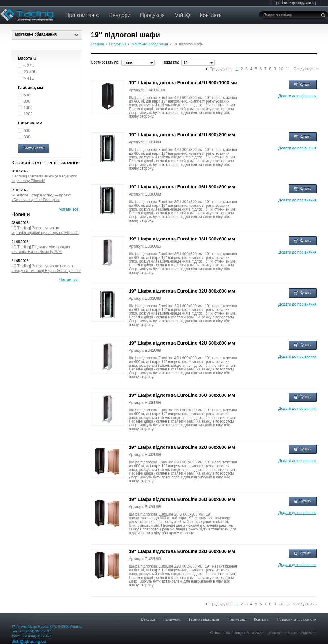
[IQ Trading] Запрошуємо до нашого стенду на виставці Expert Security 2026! (46, 268)
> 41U (29, 78)
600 (27, 95)
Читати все (69, 209)
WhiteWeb (308, 633)
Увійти (282, 3)
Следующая (304, 69)
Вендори (120, 15)
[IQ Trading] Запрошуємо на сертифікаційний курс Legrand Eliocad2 (45, 230)
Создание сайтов (282, 633)
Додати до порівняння (297, 96)
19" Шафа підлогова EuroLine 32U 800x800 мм (182, 291)
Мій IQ (182, 15)
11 (288, 69)
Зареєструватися (302, 3)
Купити (303, 85)
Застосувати (34, 148)
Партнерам (237, 619)
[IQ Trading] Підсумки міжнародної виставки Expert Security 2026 (41, 249)
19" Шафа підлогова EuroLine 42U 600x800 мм (182, 343)
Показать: (171, 62)
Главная (97, 44)
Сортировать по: (105, 62)
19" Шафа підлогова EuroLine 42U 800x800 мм (182, 135)
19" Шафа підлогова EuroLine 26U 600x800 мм (182, 499)
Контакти (211, 15)
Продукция (118, 44)
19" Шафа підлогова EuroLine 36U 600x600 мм (182, 239)
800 (27, 101)
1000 (28, 107)
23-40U (30, 72)
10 (281, 69)
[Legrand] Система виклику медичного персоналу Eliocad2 (44, 179)
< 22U (29, 66)
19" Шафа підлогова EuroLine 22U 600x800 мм (182, 551)
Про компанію (82, 15)
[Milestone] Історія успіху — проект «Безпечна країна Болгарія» (41, 198)
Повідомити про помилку (297, 619)
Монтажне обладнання (47, 34)
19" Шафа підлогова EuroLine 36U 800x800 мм (182, 187)
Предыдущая (221, 69)
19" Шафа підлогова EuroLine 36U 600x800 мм (182, 395)
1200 (28, 114)
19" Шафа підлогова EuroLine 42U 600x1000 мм (183, 82)
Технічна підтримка (204, 619)
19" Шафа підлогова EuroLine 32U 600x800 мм (182, 447)
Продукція (152, 15)
